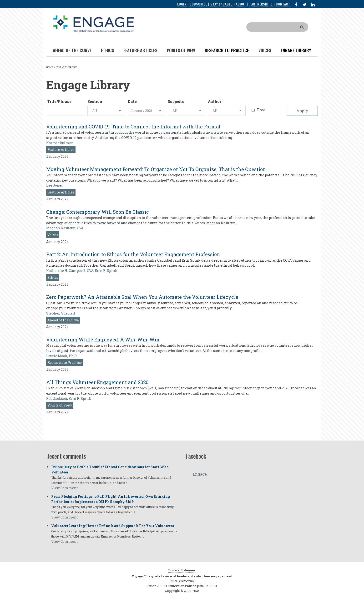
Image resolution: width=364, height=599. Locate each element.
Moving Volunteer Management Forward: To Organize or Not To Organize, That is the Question (156, 169)
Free (261, 110)
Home (50, 68)
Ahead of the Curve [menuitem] (72, 50)
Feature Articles (61, 150)
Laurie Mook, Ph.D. (62, 356)
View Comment (65, 488)
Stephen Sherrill (61, 313)
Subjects (176, 101)
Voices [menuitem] (265, 50)
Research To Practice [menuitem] (227, 50)
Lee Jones (55, 185)
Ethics (53, 277)
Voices (53, 235)
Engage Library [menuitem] (296, 50)
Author (215, 101)
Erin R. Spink (106, 271)
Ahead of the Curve (63, 320)
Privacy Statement (182, 570)
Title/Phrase (59, 101)
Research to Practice (65, 363)
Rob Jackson (57, 398)
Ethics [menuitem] (107, 50)
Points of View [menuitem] (181, 50)
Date (132, 101)
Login (182, 4)
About (241, 4)
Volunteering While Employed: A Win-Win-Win (103, 340)
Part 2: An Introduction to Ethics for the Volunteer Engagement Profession (133, 254)
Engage (200, 474)
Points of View (60, 405)
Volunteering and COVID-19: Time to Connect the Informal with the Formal (133, 127)
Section (95, 101)
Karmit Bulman (60, 143)
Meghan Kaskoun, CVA (65, 228)
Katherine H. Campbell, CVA (70, 271)
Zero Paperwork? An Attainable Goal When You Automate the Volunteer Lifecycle (142, 297)
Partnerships (261, 4)
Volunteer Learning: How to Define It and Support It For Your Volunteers (113, 526)
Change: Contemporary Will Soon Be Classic (98, 212)
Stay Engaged (222, 4)
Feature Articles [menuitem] (140, 50)
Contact (283, 4)
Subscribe (198, 4)
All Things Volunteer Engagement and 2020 (97, 382)
